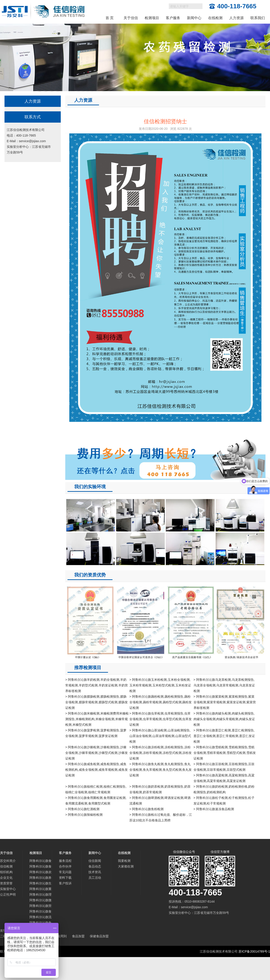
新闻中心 (194, 18)
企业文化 (6, 878)
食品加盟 (78, 936)
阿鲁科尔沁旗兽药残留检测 (40, 878)
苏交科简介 (8, 861)
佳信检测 (6, 866)
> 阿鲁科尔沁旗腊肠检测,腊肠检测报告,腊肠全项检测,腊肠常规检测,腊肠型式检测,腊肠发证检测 (97, 702)
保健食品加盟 (99, 936)
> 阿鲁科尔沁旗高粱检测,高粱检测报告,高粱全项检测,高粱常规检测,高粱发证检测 (224, 778)
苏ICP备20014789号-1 (254, 951)
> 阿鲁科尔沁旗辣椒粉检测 (84, 815)
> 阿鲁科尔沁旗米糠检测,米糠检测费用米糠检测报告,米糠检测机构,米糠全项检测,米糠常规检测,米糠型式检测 (97, 719)
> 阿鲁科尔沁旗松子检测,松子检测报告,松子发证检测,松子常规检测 (224, 801)
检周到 (62, 936)
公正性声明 (8, 895)
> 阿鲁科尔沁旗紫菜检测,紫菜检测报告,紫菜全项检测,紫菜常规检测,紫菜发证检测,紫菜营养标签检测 (225, 702)
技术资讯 (95, 872)
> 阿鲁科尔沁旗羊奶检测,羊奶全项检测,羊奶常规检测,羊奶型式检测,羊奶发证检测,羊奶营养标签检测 (97, 685)
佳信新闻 (95, 861)
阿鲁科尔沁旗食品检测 (40, 861)
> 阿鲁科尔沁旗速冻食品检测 (214, 809)
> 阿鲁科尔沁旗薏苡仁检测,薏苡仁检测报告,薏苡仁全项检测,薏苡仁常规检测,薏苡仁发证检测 (224, 736)
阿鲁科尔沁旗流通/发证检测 (40, 918)
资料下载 (65, 878)
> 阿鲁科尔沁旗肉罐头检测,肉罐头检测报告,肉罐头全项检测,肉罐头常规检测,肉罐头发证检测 (224, 719)
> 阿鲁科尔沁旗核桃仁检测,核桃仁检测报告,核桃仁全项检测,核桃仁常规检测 (96, 789)
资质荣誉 (6, 883)
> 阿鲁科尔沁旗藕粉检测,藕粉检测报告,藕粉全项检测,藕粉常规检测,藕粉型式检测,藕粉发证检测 (161, 702)
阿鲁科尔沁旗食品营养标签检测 (40, 912)
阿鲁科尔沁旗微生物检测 (40, 901)
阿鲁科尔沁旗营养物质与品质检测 (40, 906)
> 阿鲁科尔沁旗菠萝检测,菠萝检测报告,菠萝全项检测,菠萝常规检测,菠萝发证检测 (96, 733)
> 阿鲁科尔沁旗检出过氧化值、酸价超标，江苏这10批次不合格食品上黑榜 (161, 817)
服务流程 (65, 861)
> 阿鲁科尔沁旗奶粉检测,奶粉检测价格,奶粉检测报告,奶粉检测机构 (224, 789)
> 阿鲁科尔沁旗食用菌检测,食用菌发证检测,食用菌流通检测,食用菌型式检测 (96, 801)
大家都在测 (126, 866)
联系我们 (258, 18)
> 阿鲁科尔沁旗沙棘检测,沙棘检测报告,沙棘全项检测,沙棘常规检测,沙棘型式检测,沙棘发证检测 (97, 753)
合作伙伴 (65, 866)
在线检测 (215, 18)
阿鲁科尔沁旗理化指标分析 (40, 895)
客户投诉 (65, 883)
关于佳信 (131, 18)
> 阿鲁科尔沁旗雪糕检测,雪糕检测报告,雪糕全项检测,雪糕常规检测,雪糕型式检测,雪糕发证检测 (225, 753)
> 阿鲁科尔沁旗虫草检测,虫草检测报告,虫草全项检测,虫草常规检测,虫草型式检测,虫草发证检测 (161, 719)
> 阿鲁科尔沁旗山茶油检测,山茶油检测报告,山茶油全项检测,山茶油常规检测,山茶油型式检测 (160, 736)
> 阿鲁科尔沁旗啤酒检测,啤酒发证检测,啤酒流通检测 (160, 801)
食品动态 (95, 866)
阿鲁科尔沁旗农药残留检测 (40, 873)
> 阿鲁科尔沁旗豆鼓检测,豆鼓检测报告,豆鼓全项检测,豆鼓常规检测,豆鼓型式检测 (224, 767)
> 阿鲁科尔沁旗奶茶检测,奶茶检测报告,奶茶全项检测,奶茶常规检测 (160, 789)
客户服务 (173, 18)
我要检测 (124, 861)
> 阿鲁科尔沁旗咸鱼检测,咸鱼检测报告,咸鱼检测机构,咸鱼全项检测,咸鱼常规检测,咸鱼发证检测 (97, 770)
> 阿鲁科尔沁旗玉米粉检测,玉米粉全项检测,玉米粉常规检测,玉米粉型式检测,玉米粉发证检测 (160, 685)
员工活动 (95, 878)
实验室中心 (8, 889)
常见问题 (65, 872)
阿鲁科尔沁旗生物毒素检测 (40, 884)
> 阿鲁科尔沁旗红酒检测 (82, 809)
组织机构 (6, 872)
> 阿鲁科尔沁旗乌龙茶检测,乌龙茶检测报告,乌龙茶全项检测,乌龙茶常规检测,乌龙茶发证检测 (224, 685)
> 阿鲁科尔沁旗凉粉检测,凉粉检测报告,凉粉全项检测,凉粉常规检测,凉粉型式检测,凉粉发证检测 (161, 753)
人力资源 (236, 18)
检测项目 (152, 18)
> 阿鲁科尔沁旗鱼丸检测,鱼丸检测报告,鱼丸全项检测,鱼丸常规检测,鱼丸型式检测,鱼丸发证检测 (161, 770)
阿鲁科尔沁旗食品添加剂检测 (40, 867)
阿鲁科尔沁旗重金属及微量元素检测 (40, 889)
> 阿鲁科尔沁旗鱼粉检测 (146, 809)
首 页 (110, 18)
